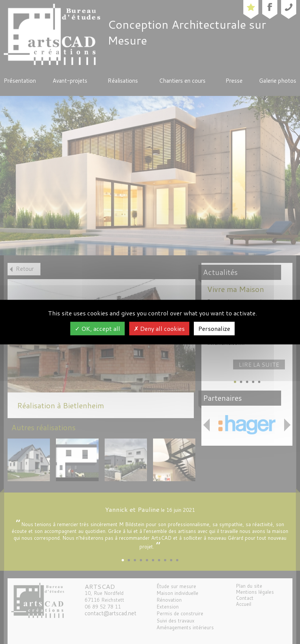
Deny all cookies (159, 328)
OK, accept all (97, 328)
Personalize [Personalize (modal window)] (214, 328)
